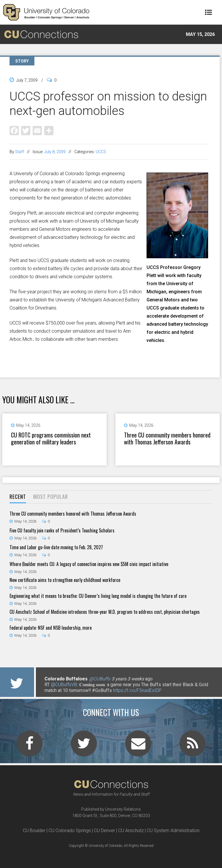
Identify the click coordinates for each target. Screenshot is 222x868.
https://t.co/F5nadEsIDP (137, 690)
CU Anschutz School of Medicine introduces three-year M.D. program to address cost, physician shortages (105, 612)
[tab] (18, 497)
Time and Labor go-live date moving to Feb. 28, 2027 (56, 547)
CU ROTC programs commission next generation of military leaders (51, 438)
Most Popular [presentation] (51, 497)
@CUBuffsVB (64, 685)
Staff (20, 152)
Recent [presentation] (18, 497)
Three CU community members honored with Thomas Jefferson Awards (167, 438)
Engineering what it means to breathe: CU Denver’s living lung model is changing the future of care (98, 596)
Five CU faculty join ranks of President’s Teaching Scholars (62, 530)
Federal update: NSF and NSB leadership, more (51, 628)
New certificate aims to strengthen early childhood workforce (65, 580)
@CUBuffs (100, 679)
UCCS (101, 152)
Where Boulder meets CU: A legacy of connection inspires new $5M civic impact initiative (89, 564)
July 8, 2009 (55, 152)
